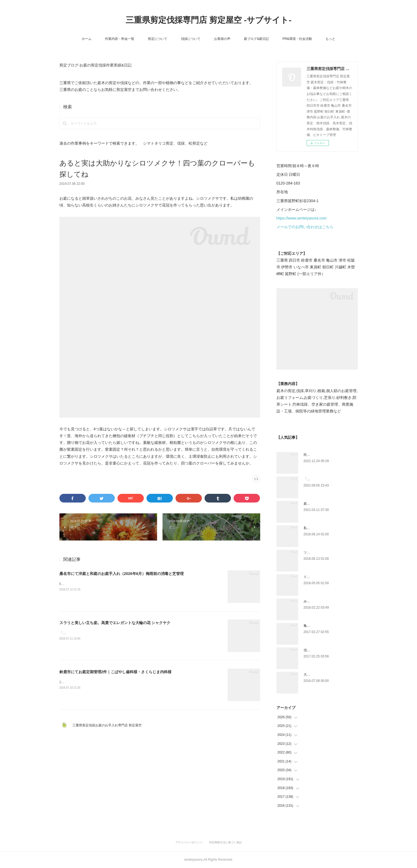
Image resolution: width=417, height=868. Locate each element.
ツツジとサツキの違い (320, 552)
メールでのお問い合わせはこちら (305, 227)
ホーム (87, 39)
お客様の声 (222, 39)
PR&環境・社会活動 (297, 39)
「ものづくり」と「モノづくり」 (328, 479)
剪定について (158, 39)
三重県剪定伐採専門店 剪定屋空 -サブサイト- (209, 20)
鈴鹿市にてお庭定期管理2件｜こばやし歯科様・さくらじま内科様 (116, 672)
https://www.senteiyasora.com (302, 218)
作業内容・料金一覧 (120, 39)
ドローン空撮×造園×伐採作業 (325, 577)
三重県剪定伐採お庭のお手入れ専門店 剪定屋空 (109, 725)
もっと (330, 39)
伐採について (191, 39)
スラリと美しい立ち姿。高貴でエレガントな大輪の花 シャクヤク (115, 623)
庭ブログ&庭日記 (256, 39)
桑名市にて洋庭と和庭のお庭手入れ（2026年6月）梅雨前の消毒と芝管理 (122, 574)
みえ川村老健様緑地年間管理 (325, 601)
